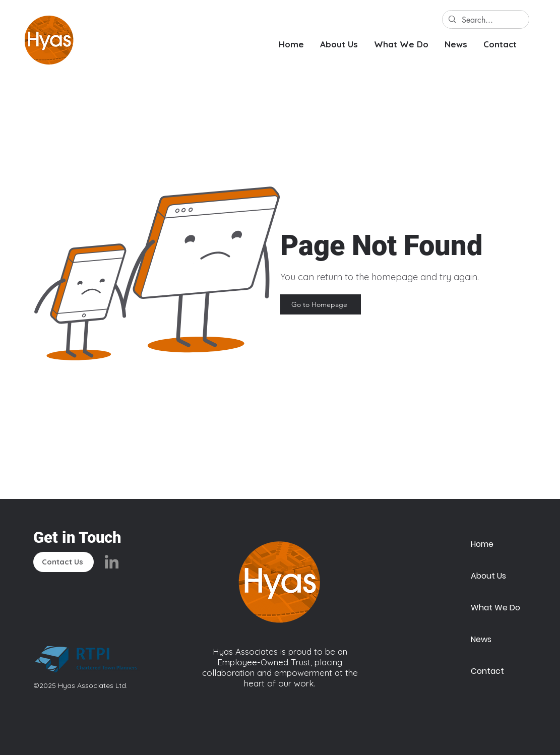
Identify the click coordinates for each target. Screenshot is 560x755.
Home (482, 544)
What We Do (494, 608)
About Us (488, 576)
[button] (339, 44)
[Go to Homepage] (321, 304)
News (481, 639)
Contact (487, 671)
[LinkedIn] (112, 562)
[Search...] (485, 20)
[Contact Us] (64, 562)
